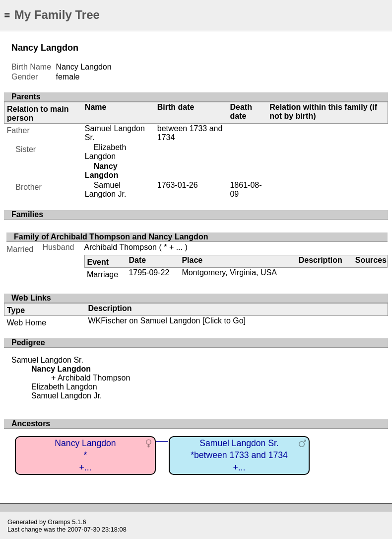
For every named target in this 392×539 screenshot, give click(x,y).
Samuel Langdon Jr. (106, 190)
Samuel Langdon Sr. (47, 360)
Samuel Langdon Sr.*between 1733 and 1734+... (239, 455)
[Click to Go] (223, 321)
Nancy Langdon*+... (85, 455)
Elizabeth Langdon (106, 152)
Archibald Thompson (121, 247)
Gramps (59, 522)
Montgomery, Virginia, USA (229, 272)
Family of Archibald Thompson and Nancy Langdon (111, 237)
